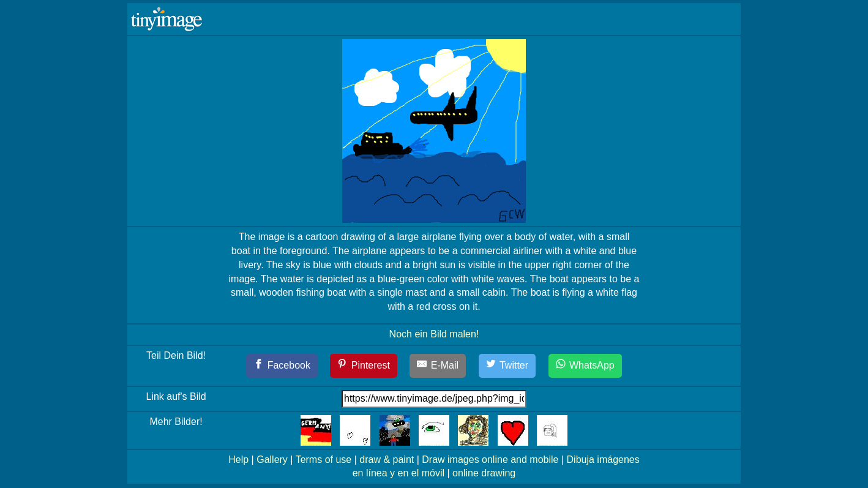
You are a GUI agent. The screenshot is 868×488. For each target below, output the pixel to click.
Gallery (272, 460)
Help (238, 460)
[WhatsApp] (585, 366)
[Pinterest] (364, 366)
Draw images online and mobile (490, 460)
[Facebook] (282, 366)
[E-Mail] (438, 366)
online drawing (484, 473)
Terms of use (324, 460)
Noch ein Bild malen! (434, 334)
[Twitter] (507, 366)
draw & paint (387, 460)
